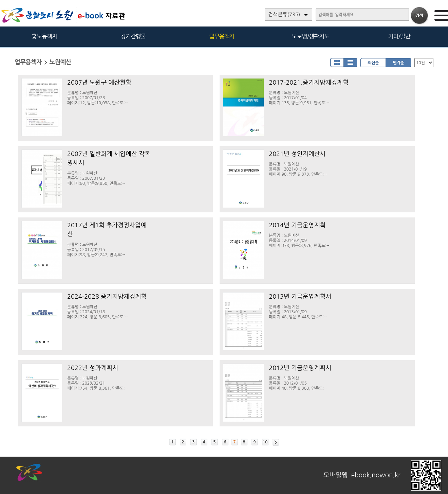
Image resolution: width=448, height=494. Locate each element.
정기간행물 (133, 36)
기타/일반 (399, 36)
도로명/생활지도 (311, 36)
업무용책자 (222, 36)
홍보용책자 (44, 36)
